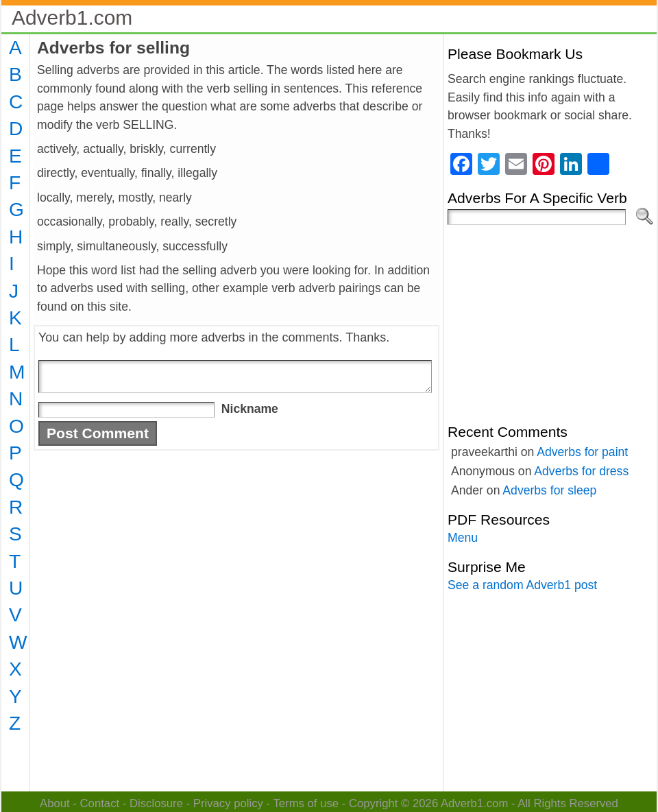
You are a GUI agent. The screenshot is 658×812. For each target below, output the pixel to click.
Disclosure (156, 803)
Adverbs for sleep (549, 490)
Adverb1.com (72, 17)
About (55, 803)
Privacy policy (228, 803)
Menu (463, 538)
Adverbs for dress (581, 471)
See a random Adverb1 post (522, 585)
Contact (100, 803)
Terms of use (306, 803)
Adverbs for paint (582, 452)
